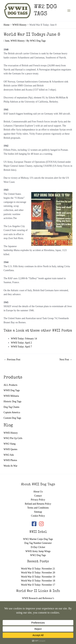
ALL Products (10, 385)
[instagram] (42, 524)
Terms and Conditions (38, 508)
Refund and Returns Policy (38, 504)
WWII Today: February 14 (24, 339)
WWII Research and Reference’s (38, 598)
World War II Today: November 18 (38, 581)
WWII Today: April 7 (21, 347)
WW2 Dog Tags (38, 555)
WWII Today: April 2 (21, 343)
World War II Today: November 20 (38, 573)
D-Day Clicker (38, 547)
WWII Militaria (11, 396)
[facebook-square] (35, 524)
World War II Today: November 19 (38, 577)
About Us (38, 492)
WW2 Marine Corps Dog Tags (38, 539)
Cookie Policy (38, 516)
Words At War (10, 466)
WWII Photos (10, 460)
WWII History (11, 433)
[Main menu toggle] (69, 11)
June (7, 41)
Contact (38, 496)
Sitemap (38, 512)
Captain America (12, 412)
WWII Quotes (10, 449)
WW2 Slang (10, 444)
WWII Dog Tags (12, 390)
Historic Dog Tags (12, 401)
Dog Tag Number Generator (38, 543)
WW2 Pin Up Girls (13, 438)
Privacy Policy (38, 500)
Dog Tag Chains (11, 407)
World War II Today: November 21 (38, 569)
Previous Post (12, 360)
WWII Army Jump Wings (38, 551)
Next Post (66, 360)
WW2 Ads (9, 455)
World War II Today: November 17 (38, 585)
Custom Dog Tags (12, 418)
